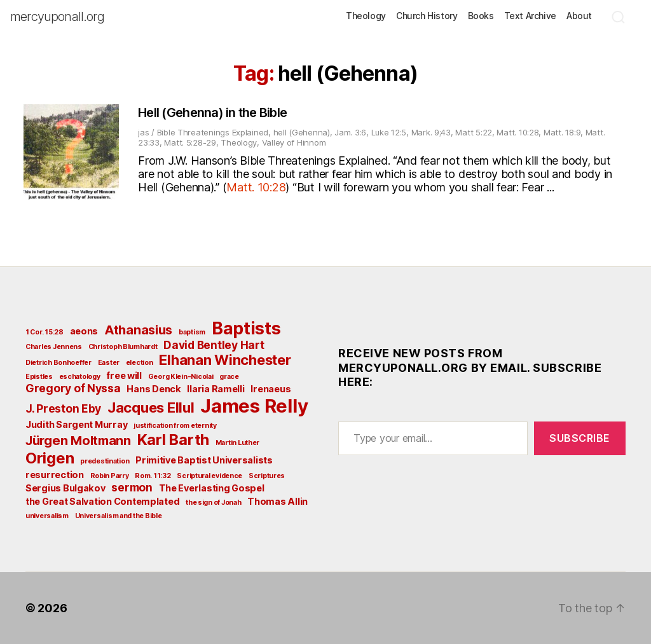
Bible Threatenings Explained (213, 132)
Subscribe (580, 438)
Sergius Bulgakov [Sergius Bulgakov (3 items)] (65, 488)
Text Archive (530, 16)
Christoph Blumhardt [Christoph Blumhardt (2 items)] (123, 347)
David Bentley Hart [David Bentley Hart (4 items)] (214, 345)
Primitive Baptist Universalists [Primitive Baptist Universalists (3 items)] (204, 460)
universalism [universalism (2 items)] (47, 516)
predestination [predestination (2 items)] (105, 461)
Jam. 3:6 (350, 132)
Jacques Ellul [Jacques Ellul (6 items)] (151, 408)
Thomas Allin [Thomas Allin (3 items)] (278, 501)
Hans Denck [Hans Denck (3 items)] (154, 389)
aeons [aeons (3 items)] (84, 331)
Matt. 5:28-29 (190, 142)
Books (481, 16)
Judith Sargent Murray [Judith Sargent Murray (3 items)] (76, 424)
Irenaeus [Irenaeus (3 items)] (271, 389)
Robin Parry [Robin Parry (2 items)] (110, 476)
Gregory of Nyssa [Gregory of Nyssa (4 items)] (73, 388)
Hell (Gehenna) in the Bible (212, 113)
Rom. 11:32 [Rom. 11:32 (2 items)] (153, 476)
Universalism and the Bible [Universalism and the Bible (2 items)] (119, 516)
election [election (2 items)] (140, 363)
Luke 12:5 (389, 132)
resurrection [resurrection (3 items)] (55, 475)
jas (143, 132)
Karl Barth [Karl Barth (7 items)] (173, 440)
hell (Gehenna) (302, 132)
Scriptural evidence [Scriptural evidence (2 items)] (209, 476)
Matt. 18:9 (562, 132)
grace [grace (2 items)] (229, 377)
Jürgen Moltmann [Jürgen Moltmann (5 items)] (78, 441)
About (579, 16)
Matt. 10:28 (517, 132)
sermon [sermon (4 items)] (132, 487)
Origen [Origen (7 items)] (50, 458)
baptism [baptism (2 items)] (192, 332)
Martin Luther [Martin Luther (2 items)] (238, 443)
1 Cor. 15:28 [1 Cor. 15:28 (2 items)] (45, 332)
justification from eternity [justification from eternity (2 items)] (175, 426)
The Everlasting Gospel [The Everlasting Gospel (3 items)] (212, 488)
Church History (427, 16)
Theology (366, 16)
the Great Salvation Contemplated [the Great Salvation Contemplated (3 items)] (102, 501)
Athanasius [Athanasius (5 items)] (138, 330)
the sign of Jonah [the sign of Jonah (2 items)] (213, 503)
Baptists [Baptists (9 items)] (246, 328)
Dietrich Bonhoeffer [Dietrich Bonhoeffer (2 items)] (58, 363)
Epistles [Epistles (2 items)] (39, 377)
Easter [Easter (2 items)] (109, 363)
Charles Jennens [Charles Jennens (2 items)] (54, 347)
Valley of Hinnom (294, 142)
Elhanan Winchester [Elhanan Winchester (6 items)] (225, 360)
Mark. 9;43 (431, 132)
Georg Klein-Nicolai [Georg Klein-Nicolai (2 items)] (181, 377)
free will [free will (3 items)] (124, 375)
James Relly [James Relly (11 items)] (254, 406)
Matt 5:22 (474, 132)
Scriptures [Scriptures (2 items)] (267, 476)
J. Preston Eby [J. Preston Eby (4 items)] (63, 408)
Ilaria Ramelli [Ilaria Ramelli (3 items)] (216, 389)
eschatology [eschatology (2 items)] (80, 377)
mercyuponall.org (57, 17)
